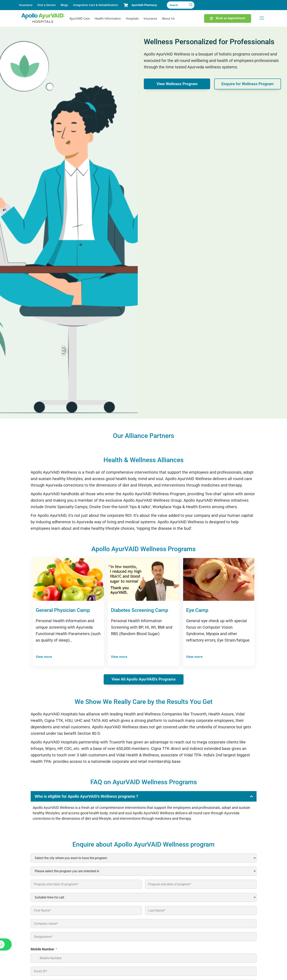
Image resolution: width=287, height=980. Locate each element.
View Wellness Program (177, 84)
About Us (168, 18)
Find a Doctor (47, 5)
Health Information (108, 18)
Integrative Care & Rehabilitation (96, 5)
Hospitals (132, 18)
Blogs (64, 5)
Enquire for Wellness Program (248, 84)
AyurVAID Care (80, 18)
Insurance (26, 5)
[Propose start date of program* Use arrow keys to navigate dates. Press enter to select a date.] (86, 884)
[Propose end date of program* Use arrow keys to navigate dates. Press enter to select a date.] (201, 884)
